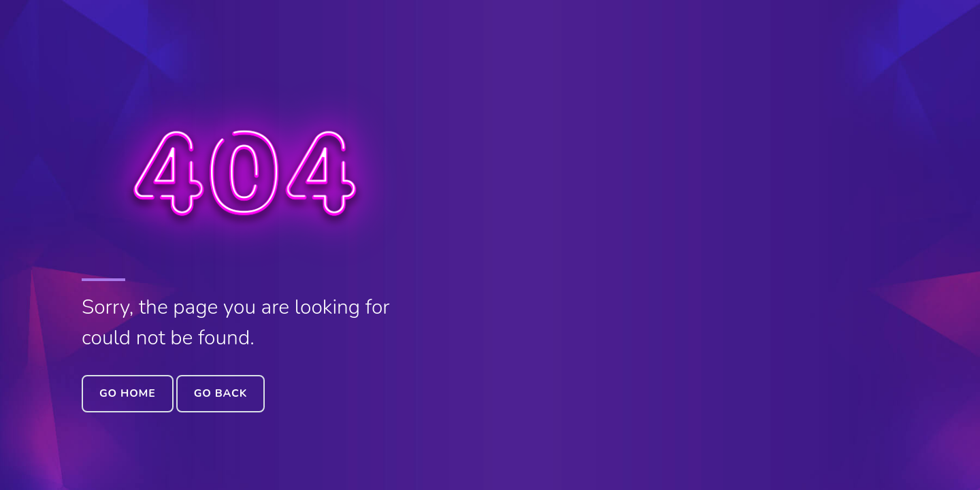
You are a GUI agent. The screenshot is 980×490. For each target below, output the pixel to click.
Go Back (220, 393)
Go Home (128, 393)
